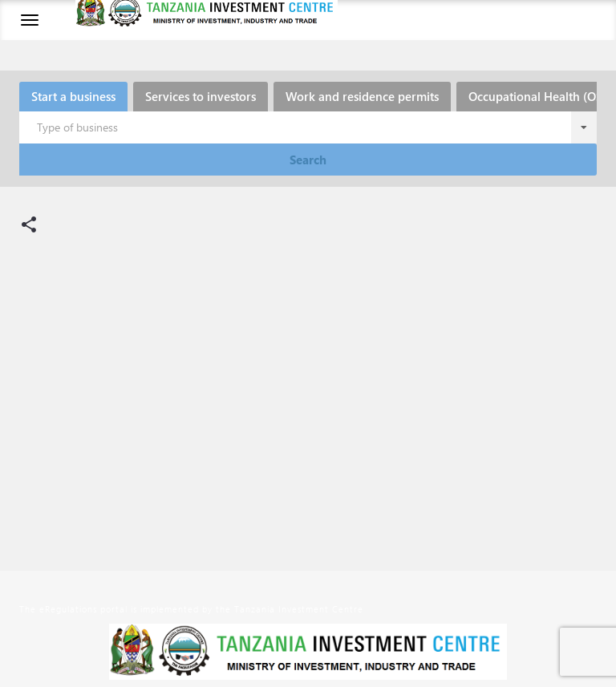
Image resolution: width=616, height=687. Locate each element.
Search (308, 160)
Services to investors (201, 96)
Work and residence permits (362, 96)
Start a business (73, 96)
